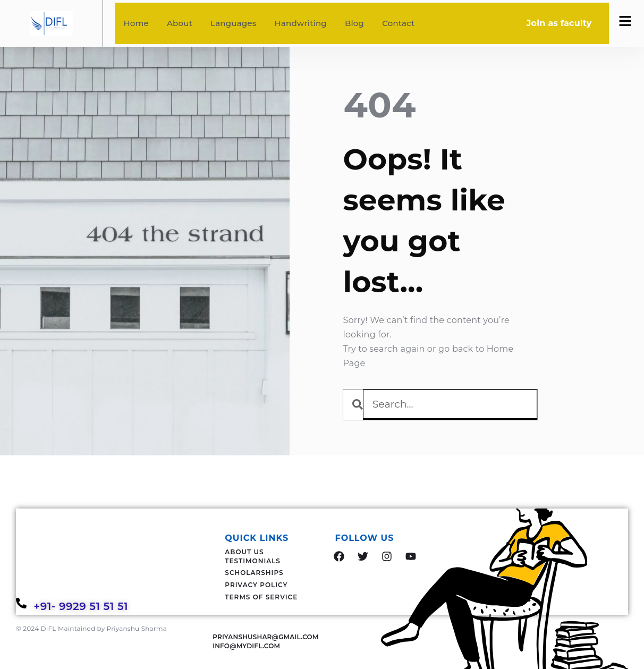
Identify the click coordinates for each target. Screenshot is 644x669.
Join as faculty (559, 23)
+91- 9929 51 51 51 (82, 606)
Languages (233, 23)
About (180, 23)
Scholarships (254, 573)
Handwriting (300, 23)
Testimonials (253, 561)
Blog (354, 23)
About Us (244, 552)
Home (136, 23)
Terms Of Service (261, 597)
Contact (398, 23)
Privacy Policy (256, 585)
